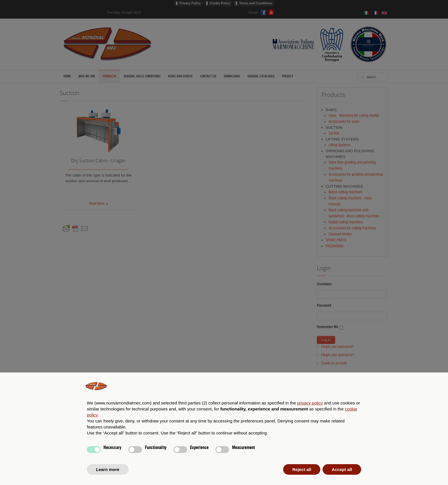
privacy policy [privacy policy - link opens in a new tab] (310, 403)
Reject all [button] (302, 469)
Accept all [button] (342, 469)
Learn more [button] (108, 469)
